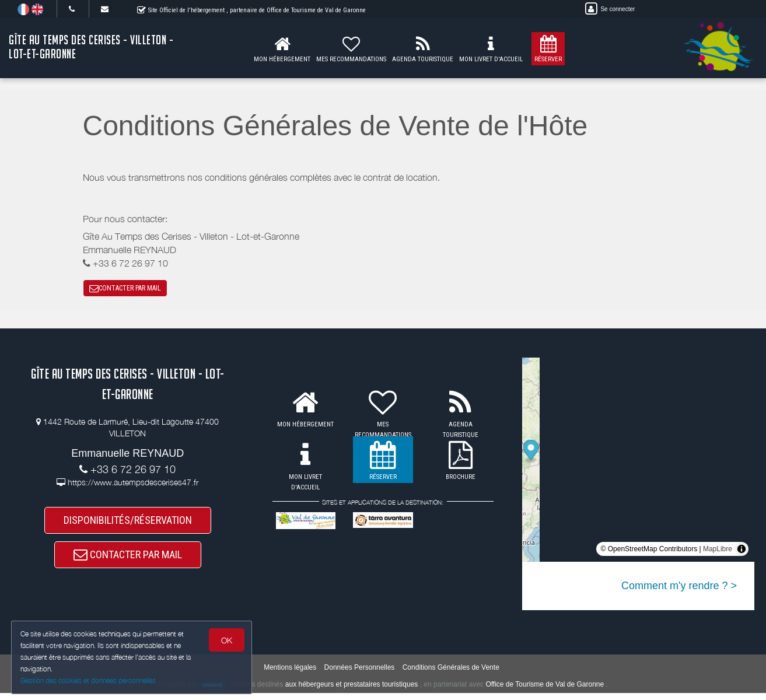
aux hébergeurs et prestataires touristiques (351, 691)
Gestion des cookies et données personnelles (89, 680)
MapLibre (718, 551)
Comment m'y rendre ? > (679, 588)
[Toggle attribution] (741, 551)
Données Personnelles (360, 674)
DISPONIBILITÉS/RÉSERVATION (128, 524)
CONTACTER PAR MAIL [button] (125, 289)
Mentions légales (290, 674)
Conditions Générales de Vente (451, 674)
